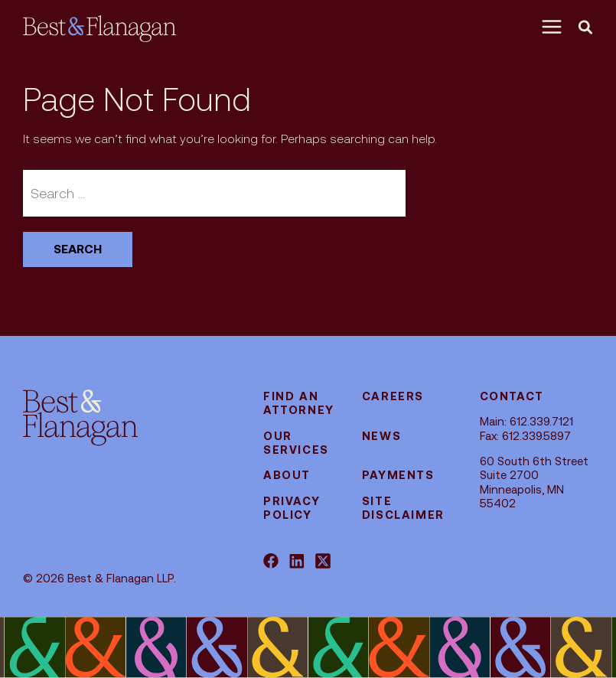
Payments (398, 475)
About (287, 475)
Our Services (296, 443)
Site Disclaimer (403, 508)
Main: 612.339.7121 (526, 421)
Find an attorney (299, 403)
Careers (393, 396)
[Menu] (556, 27)
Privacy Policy (292, 508)
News (381, 436)
